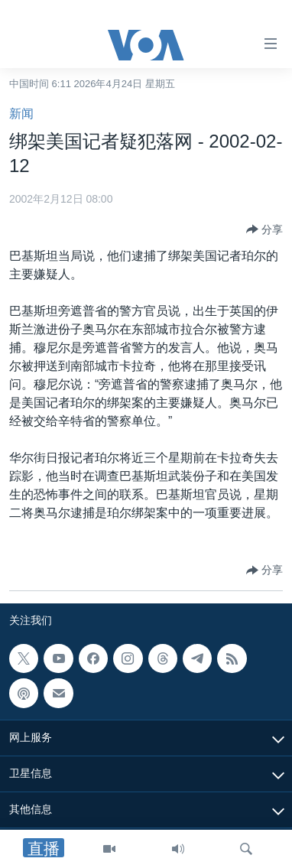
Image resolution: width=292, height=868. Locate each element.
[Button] (264, 229)
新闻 (21, 114)
